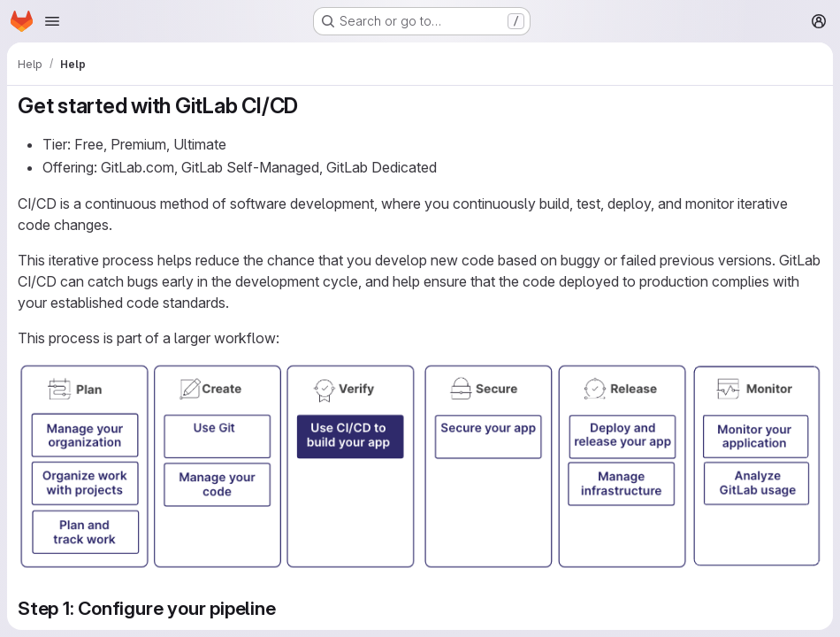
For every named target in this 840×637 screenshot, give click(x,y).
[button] (420, 565)
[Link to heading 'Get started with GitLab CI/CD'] (309, 106)
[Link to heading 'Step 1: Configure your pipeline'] (286, 608)
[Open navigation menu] (52, 21)
